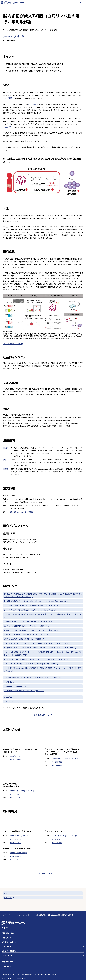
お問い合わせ (43, 966)
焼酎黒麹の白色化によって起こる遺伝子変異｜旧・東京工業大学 (28, 621)
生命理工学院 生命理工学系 (15, 686)
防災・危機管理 (43, 962)
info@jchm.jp (15, 756)
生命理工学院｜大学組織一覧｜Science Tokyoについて (25, 691)
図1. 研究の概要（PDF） (13, 344)
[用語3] (6, 469)
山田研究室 (9, 682)
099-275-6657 (57, 762)
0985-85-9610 (15, 794)
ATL (8, 98)
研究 (7, 893)
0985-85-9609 (15, 798)
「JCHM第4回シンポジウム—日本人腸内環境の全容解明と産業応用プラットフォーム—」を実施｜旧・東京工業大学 (43, 669)
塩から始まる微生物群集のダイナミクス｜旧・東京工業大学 (27, 626)
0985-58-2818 (15, 843)
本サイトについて (6, 975)
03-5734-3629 (15, 759)
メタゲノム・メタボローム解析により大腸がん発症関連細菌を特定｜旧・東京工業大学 (36, 643)
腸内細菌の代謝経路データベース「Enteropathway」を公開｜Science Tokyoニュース (36, 601)
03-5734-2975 (15, 856)
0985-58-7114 (15, 839)
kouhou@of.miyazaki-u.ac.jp (21, 835)
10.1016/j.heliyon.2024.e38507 (22, 512)
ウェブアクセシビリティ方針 (43, 975)
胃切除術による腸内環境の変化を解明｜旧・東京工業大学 (26, 635)
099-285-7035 (57, 839)
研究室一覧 (9, 898)
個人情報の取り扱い (28, 975)
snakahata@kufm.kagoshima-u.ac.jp (65, 758)
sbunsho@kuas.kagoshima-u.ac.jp (64, 835)
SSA (8, 127)
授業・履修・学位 (43, 933)
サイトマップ (17, 975)
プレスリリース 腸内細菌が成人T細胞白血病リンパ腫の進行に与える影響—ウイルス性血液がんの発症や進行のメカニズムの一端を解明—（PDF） (43, 595)
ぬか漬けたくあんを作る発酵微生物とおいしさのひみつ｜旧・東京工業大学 (32, 630)
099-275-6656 (57, 765)
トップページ (6, 915)
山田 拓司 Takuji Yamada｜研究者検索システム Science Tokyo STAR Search (33, 677)
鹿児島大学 (9, 697)
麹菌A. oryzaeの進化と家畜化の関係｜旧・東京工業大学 (25, 639)
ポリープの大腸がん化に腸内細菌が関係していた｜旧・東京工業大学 (30, 610)
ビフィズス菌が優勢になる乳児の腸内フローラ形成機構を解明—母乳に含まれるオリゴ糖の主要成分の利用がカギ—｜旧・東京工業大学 (42, 653)
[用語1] (6, 448)
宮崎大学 (8, 702)
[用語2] (6, 460)
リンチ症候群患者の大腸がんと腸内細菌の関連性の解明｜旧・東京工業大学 (32, 605)
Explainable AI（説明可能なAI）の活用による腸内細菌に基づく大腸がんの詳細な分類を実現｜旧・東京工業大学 (43, 616)
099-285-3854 (57, 843)
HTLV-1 (33, 105)
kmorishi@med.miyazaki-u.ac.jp (22, 790)
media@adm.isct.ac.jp (19, 853)
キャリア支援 (43, 947)
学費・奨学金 (43, 938)
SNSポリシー (56, 975)
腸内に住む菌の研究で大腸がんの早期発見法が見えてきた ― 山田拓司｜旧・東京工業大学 (37, 659)
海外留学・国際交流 (43, 951)
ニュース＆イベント (23, 915)
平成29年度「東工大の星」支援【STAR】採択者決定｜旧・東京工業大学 (31, 664)
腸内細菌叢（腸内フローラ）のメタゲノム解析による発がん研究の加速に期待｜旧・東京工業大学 (40, 648)
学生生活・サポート (43, 942)
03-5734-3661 (15, 860)
